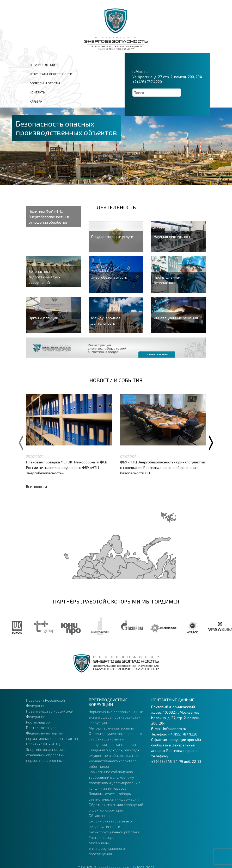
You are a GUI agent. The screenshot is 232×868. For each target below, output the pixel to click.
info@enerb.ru (175, 729)
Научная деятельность (173, 237)
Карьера (36, 101)
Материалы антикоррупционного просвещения (107, 848)
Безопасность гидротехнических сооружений (44, 277)
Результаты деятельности (51, 74)
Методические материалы (111, 728)
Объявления (100, 816)
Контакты (38, 92)
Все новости (36, 486)
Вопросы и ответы (45, 83)
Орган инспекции (43, 318)
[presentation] (21, 442)
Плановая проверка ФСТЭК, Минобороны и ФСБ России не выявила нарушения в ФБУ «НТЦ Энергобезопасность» (67, 467)
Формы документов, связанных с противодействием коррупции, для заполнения (115, 739)
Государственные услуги (112, 237)
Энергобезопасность (109, 277)
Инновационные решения (176, 318)
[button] (110, 178)
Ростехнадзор (38, 722)
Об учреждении (42, 65)
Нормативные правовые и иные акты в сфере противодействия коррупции (116, 717)
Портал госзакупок (42, 728)
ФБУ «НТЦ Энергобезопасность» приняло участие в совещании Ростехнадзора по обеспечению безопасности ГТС (163, 467)
